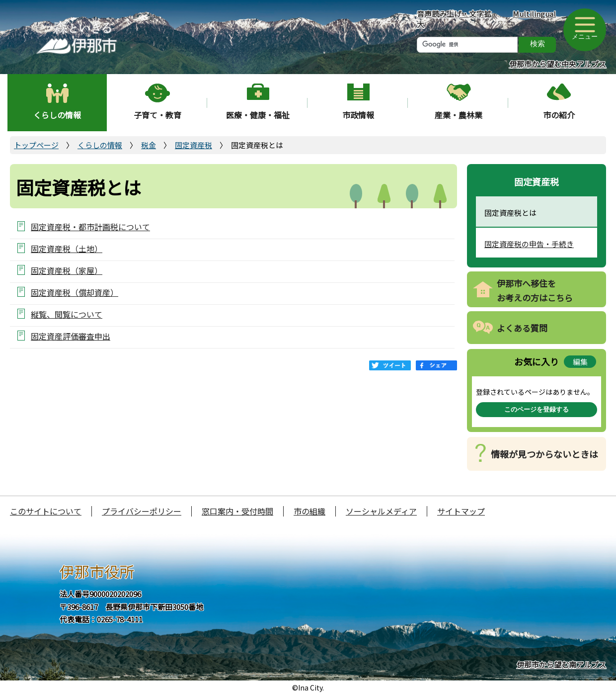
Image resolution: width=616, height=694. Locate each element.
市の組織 (309, 511)
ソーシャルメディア (381, 511)
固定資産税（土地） (67, 248)
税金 (149, 145)
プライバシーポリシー (142, 511)
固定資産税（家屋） (67, 270)
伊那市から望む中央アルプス (558, 64)
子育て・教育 (157, 115)
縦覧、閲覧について (67, 314)
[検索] (467, 45)
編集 (580, 362)
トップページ (36, 145)
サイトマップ (461, 511)
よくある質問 (522, 328)
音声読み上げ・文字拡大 (454, 19)
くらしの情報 (57, 115)
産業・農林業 (459, 115)
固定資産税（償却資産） (75, 292)
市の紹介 (559, 115)
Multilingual (534, 14)
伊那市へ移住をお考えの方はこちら (535, 290)
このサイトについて (46, 511)
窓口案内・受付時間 (237, 511)
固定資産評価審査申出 (71, 336)
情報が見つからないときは (544, 454)
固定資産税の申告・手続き (529, 244)
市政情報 (358, 115)
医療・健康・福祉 (258, 115)
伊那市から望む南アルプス (561, 664)
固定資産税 (193, 145)
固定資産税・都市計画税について (90, 226)
